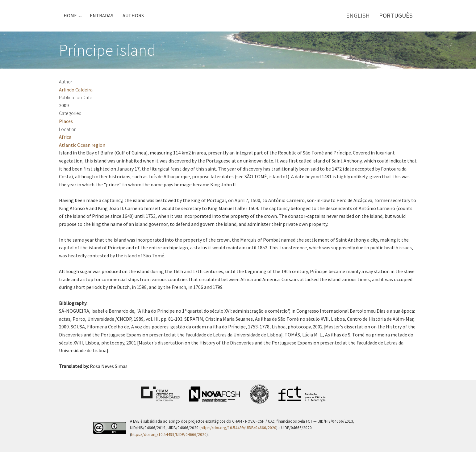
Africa (65, 137)
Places (66, 121)
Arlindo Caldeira (76, 90)
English (358, 15)
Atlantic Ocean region (82, 145)
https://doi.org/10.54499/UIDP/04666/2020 (169, 435)
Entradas (102, 15)
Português (396, 15)
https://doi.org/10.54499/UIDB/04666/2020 (238, 428)
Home (70, 15)
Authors (133, 15)
